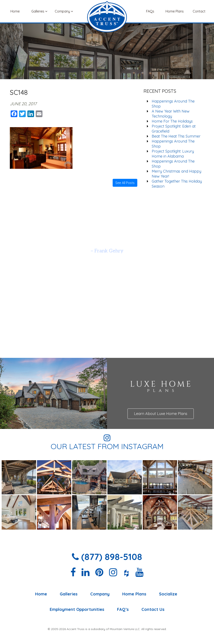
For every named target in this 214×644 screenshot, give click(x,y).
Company (64, 11)
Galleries (39, 11)
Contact (199, 11)
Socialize (168, 594)
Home (15, 11)
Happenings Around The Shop (173, 104)
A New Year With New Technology (171, 114)
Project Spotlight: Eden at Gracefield (174, 129)
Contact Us (153, 609)
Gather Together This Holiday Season (177, 184)
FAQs (150, 11)
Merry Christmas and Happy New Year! (176, 174)
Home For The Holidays (172, 121)
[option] (107, 240)
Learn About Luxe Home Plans (161, 414)
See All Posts (125, 183)
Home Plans (175, 11)
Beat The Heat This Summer (176, 136)
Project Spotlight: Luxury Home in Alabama (173, 154)
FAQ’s (123, 609)
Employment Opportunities (77, 609)
